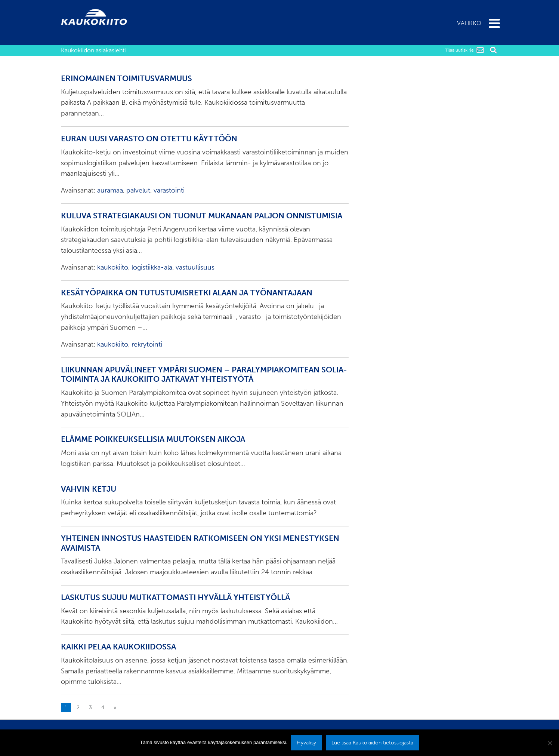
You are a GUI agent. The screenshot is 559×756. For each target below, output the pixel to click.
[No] (550, 743)
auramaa (110, 190)
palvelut (138, 190)
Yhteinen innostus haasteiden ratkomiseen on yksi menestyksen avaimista (200, 543)
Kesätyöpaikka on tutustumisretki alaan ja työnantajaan (187, 293)
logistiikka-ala (152, 267)
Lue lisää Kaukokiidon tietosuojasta (372, 743)
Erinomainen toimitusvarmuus (126, 79)
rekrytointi (147, 344)
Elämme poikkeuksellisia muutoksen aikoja (153, 439)
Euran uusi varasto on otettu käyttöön (149, 139)
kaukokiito (113, 267)
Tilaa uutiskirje (459, 50)
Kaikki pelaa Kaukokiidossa (118, 647)
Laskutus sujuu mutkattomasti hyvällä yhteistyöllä (175, 597)
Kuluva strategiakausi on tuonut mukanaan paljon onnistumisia (202, 216)
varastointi (169, 190)
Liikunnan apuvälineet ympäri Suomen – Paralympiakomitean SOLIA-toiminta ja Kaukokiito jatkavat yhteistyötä (204, 375)
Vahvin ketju (89, 489)
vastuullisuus (195, 267)
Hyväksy (306, 743)
